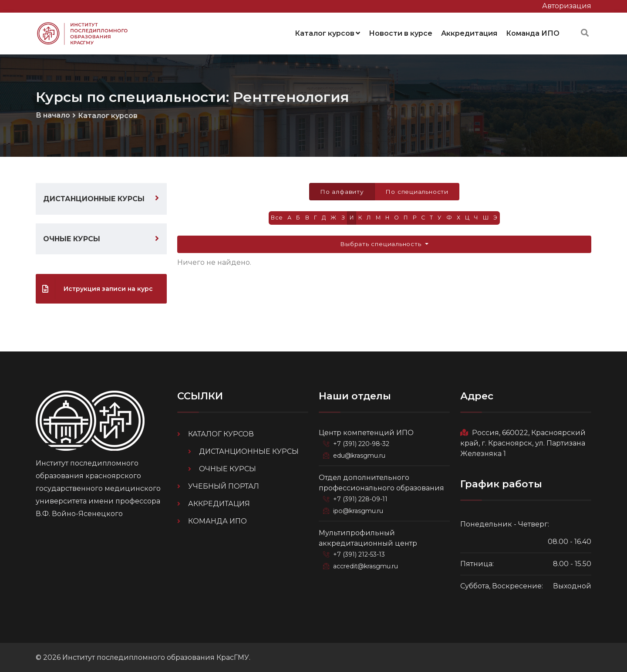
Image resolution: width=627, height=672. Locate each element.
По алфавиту (341, 191)
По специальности (417, 191)
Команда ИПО (533, 32)
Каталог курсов (327, 32)
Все (274, 218)
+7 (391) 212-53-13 (361, 553)
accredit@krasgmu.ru (367, 564)
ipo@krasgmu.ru (359, 509)
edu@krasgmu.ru (360, 454)
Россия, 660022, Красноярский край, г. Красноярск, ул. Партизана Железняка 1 (523, 442)
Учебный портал (224, 485)
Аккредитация (469, 32)
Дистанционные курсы (94, 198)
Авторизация (567, 6)
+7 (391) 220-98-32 (362, 443)
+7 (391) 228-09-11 (361, 498)
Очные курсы (72, 238)
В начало (53, 114)
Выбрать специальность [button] (382, 244)
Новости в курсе (401, 32)
